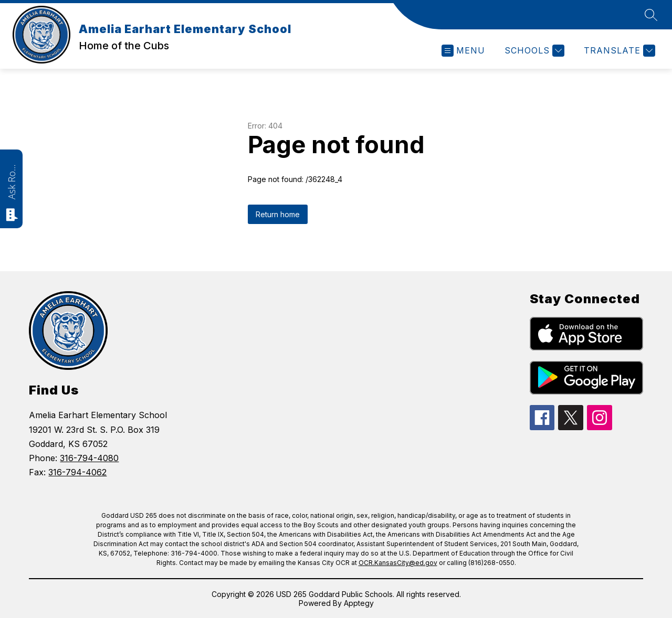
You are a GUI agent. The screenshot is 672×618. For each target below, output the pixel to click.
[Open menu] (463, 51)
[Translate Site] (618, 51)
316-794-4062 (77, 472)
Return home (278, 214)
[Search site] (651, 15)
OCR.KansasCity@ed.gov (398, 563)
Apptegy (359, 603)
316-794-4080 (89, 458)
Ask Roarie (12, 181)
